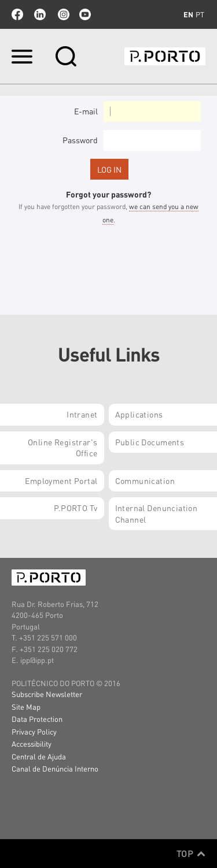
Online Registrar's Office (63, 448)
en (188, 14)
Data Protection (37, 719)
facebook (17, 14)
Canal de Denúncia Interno (55, 768)
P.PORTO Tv (76, 508)
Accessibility (32, 744)
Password (80, 140)
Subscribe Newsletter (47, 694)
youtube (85, 14)
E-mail (86, 111)
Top (191, 854)
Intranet (82, 414)
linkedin (40, 14)
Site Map (26, 707)
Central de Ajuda (39, 756)
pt (200, 14)
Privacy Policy (34, 731)
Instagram (62, 14)
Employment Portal (61, 480)
